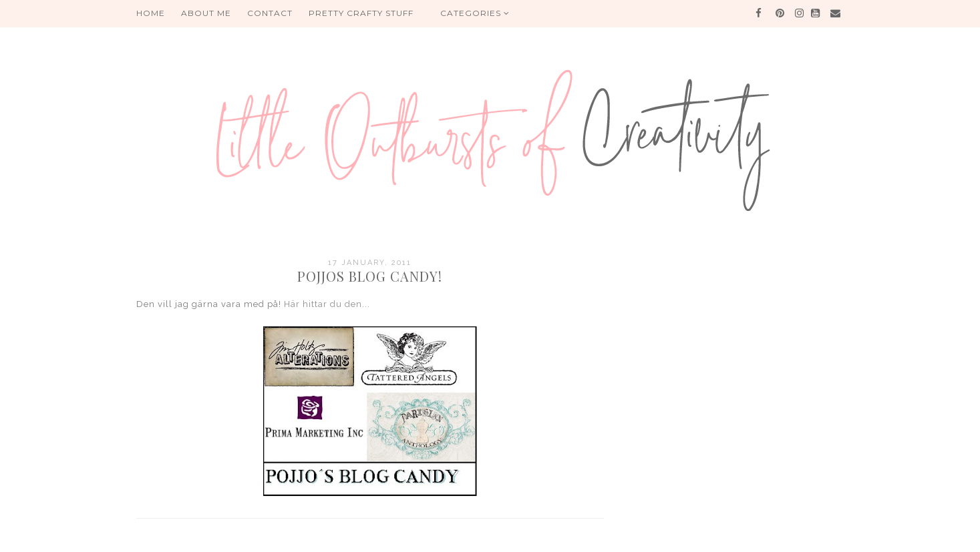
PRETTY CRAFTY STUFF (361, 13)
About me (206, 13)
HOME (151, 13)
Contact (270, 13)
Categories (475, 13)
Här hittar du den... (327, 304)
